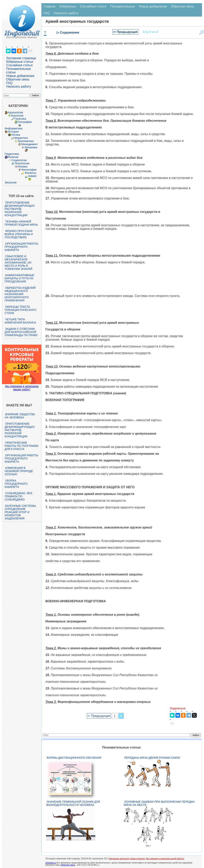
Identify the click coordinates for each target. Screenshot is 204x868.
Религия (13, 157)
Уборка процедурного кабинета (16, 484)
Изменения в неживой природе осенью (19, 471)
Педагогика (12, 154)
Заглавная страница (21, 58)
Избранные (68, 6)
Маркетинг (21, 138)
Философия (29, 170)
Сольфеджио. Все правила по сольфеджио (18, 496)
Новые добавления (20, 76)
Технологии (22, 163)
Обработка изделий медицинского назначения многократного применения (20, 294)
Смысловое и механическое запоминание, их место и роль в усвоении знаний (18, 263)
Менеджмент (30, 144)
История (13, 132)
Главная (49, 6)
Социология (19, 160)
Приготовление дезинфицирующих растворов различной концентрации (20, 209)
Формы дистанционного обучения (74, 758)
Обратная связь (18, 79)
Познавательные (123, 6)
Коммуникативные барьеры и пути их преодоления (19, 278)
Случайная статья (19, 65)
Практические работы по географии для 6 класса (21, 446)
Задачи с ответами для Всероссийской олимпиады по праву (21, 332)
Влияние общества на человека (20, 416)
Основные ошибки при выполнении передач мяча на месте (159, 803)
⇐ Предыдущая (125, 32)
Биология (17, 116)
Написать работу (19, 87)
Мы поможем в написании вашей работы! (165, 859)
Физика (23, 166)
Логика (16, 135)
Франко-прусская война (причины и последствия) (19, 234)
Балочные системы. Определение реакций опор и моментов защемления (21, 512)
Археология (15, 112)
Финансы (30, 173)
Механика (31, 147)
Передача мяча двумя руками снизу (152, 758)
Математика (26, 141)
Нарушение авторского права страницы (127, 859)
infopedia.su (51, 863)
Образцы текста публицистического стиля (20, 310)
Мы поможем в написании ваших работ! (22, 388)
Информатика (13, 128)
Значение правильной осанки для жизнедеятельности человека (73, 803)
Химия (32, 176)
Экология (10, 182)
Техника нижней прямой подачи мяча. (22, 223)
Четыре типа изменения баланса (20, 321)
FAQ (9, 83)
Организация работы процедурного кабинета (21, 247)
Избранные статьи (20, 62)
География (25, 122)
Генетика (20, 119)
